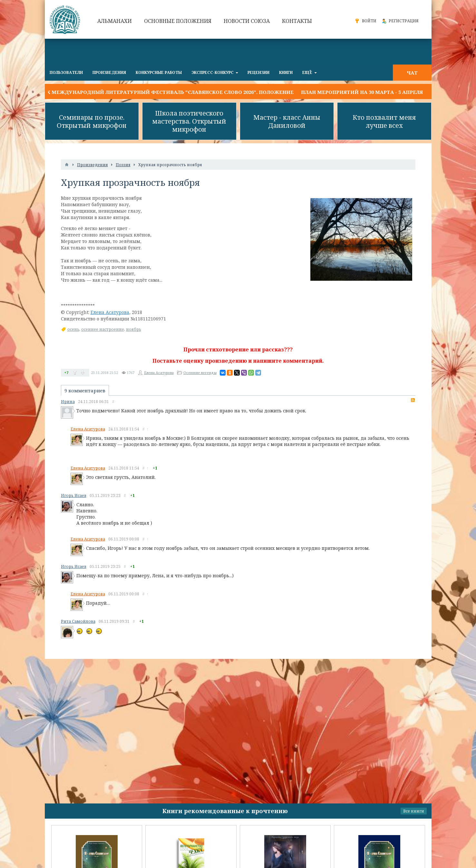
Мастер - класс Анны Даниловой (287, 121)
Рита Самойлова (78, 621)
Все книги (414, 811)
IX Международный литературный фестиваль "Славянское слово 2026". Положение (169, 92)
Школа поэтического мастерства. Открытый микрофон (189, 121)
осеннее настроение (103, 329)
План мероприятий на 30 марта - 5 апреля (362, 92)
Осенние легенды (200, 373)
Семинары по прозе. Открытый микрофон (92, 121)
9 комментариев (85, 390)
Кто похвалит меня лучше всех (384, 121)
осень (73, 329)
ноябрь (134, 329)
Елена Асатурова (110, 312)
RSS (413, 400)
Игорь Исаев (74, 495)
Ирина (68, 402)
